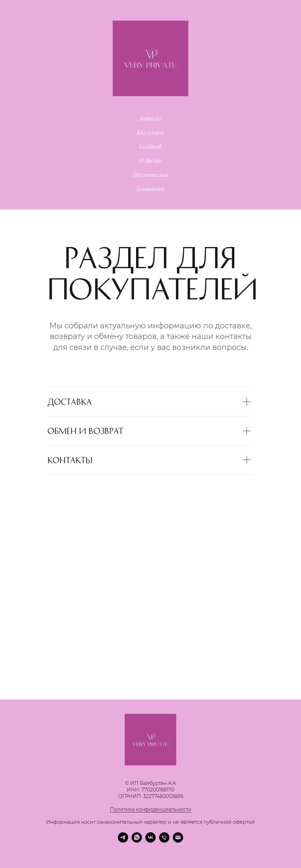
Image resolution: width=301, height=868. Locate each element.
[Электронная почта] (178, 841)
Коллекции (150, 132)
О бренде (150, 161)
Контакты (150, 189)
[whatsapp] (137, 841)
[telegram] (123, 841)
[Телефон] (164, 841)
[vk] (150, 841)
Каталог (151, 118)
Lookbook (151, 146)
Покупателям (151, 175)
